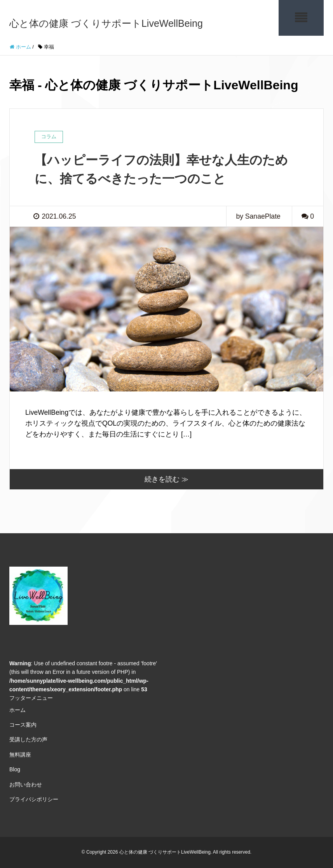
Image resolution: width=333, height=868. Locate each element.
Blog (15, 769)
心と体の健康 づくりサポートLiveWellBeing (106, 23)
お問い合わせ (26, 785)
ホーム (17, 710)
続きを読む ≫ (166, 479)
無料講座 (20, 755)
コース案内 (23, 725)
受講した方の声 (28, 739)
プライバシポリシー (34, 799)
